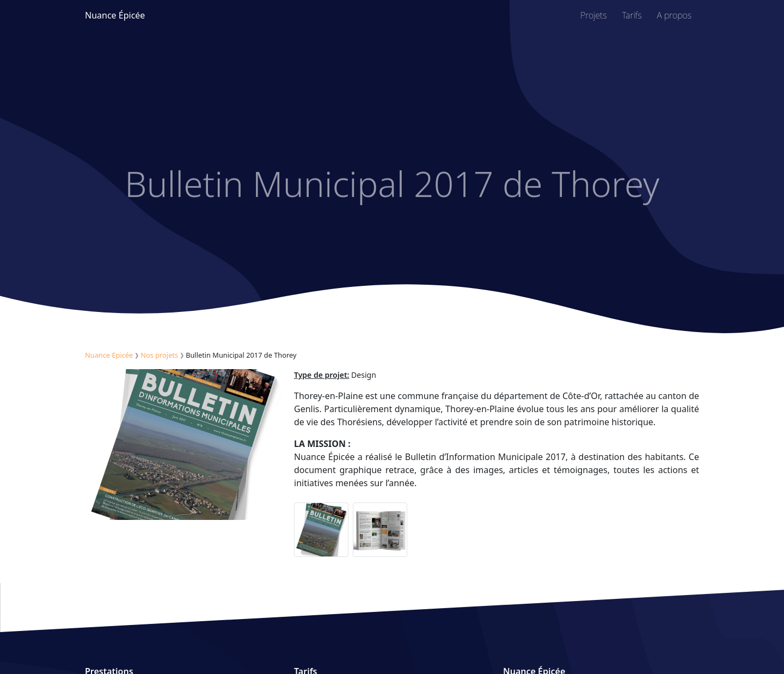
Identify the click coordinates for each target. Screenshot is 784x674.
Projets (593, 15)
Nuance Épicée (115, 15)
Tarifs (632, 15)
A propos (674, 15)
